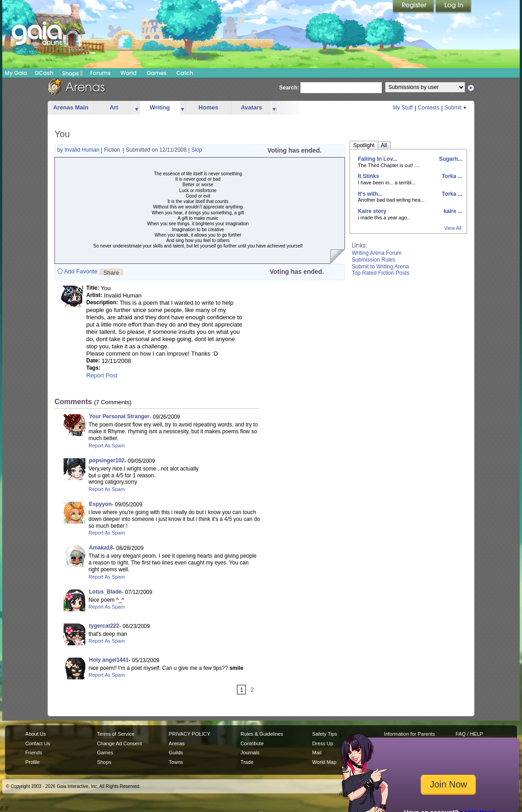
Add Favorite (81, 271)
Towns (176, 762)
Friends (34, 753)
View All (453, 228)
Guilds (176, 753)
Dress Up (323, 743)
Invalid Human (83, 150)
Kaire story (372, 211)
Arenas (177, 743)
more (137, 108)
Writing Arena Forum (377, 253)
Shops (72, 73)
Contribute (252, 743)
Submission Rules (374, 260)
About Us (36, 734)
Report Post (102, 375)
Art (114, 107)
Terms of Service (116, 734)
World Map (324, 762)
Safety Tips (325, 734)
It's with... (370, 194)
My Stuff (403, 108)
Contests (429, 108)
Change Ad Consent (120, 743)
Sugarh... (450, 159)
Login (453, 7)
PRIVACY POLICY (190, 734)
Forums (100, 73)
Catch (185, 73)
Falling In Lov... (378, 159)
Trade (247, 762)
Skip (197, 150)
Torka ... (451, 176)
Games (157, 73)
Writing (160, 107)
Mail (317, 753)
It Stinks (369, 176)
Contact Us (38, 743)
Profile (32, 762)
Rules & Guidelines (262, 734)
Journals (250, 753)
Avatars (251, 107)
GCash (44, 73)
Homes (208, 107)
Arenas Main (71, 107)
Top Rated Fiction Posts (381, 273)
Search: (289, 88)
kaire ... (452, 211)
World (128, 73)
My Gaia (16, 73)
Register (414, 7)
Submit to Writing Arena (380, 267)
